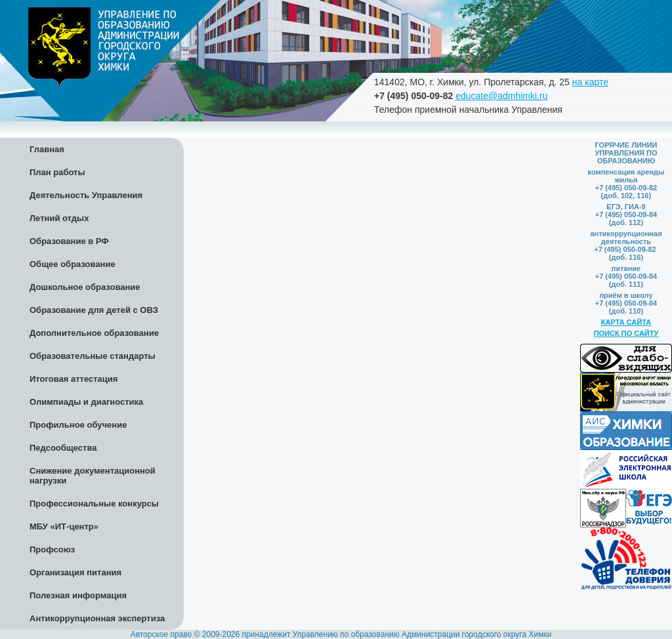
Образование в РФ (69, 241)
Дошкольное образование (85, 287)
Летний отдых (59, 218)
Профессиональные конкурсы (94, 504)
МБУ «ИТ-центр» (64, 526)
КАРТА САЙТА (626, 322)
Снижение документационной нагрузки (93, 476)
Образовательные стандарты (93, 356)
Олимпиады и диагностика (86, 402)
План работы (57, 172)
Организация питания (75, 572)
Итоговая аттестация (73, 379)
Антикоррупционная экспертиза (97, 618)
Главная (47, 149)
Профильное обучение (78, 425)
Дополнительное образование (94, 333)
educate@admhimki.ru (501, 96)
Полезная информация (78, 595)
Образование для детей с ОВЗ (94, 310)
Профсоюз (52, 549)
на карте (590, 82)
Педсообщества (63, 448)
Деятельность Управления (86, 195)
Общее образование (73, 264)
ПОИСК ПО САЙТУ (626, 333)
